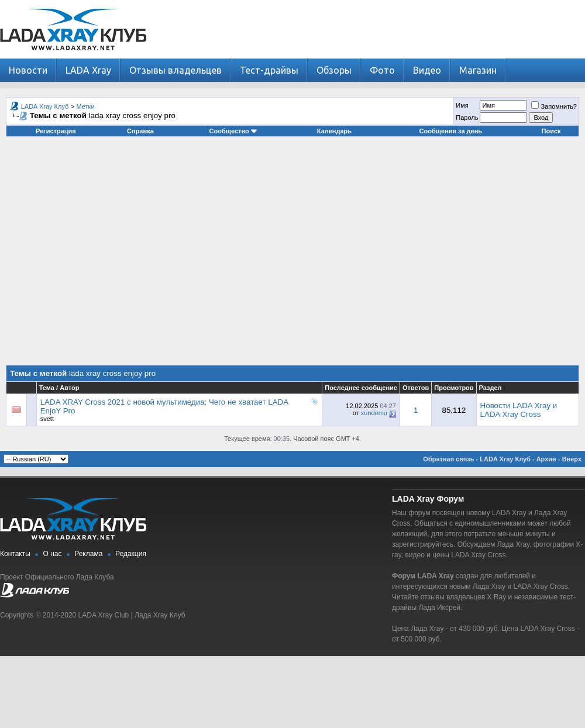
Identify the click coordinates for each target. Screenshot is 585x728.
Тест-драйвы (269, 70)
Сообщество (233, 131)
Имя (462, 105)
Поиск (551, 131)
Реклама (88, 554)
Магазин (478, 70)
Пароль (467, 118)
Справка (140, 131)
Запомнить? (554, 106)
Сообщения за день (451, 131)
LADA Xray (88, 70)
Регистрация (56, 131)
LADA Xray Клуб (45, 106)
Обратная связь (448, 459)
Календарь (334, 131)
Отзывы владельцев (175, 70)
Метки (86, 106)
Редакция (131, 554)
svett (47, 419)
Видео (427, 70)
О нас (53, 554)
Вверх (572, 459)
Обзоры (334, 70)
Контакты (15, 554)
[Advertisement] (110, 255)
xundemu (374, 413)
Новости (28, 70)
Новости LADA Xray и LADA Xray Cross (519, 410)
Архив (546, 459)
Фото (382, 70)
